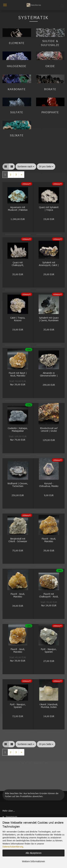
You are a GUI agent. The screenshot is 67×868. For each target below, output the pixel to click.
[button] (6, 167)
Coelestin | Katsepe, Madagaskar (18, 430)
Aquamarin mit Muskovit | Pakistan (18, 209)
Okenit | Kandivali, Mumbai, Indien (49, 706)
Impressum (11, 817)
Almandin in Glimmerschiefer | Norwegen (49, 375)
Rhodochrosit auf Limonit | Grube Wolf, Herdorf (49, 430)
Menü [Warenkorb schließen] (5, 5)
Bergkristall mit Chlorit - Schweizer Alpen (18, 540)
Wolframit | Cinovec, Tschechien (18, 485)
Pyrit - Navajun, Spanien (49, 651)
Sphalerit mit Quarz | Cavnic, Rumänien (49, 319)
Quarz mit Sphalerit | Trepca (49, 209)
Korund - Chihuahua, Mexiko (49, 485)
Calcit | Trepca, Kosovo (18, 319)
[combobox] (26, 167)
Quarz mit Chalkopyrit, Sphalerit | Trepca (18, 264)
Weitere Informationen (33, 861)
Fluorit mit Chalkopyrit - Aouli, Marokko (49, 596)
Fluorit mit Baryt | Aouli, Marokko (18, 374)
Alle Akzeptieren (34, 853)
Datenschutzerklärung (13, 847)
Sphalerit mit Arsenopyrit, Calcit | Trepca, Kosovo (49, 264)
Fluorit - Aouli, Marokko (49, 540)
